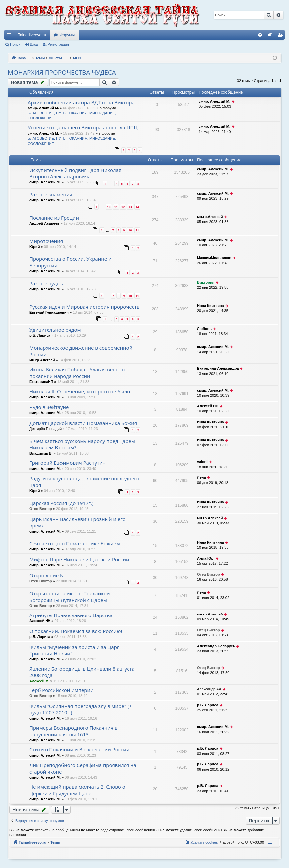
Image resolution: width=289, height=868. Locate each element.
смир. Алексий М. (43, 108)
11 (116, 207)
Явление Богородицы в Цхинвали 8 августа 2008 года (82, 672)
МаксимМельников (214, 258)
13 (130, 207)
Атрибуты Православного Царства (71, 615)
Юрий (35, 247)
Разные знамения (51, 194)
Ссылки (10, 36)
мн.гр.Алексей (210, 217)
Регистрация (58, 44)
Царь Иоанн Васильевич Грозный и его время (77, 522)
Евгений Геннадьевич (49, 312)
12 (123, 207)
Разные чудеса (47, 283)
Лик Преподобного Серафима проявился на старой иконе (83, 768)
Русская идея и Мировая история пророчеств (84, 307)
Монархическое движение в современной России (81, 351)
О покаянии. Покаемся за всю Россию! (76, 631)
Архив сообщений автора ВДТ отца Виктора (81, 102)
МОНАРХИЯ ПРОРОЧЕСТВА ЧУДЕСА (62, 72)
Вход (34, 44)
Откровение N (47, 575)
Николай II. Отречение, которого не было (80, 391)
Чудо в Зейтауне (49, 407)
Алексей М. (39, 681)
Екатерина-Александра (218, 368)
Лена (201, 477)
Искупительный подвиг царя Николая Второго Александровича (75, 173)
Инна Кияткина (210, 306)
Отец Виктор (41, 509)
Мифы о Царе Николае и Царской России (79, 559)
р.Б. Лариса (40, 335)
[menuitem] (260, 35)
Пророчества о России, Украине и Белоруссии (70, 262)
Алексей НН (208, 406)
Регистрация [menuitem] (281, 36)
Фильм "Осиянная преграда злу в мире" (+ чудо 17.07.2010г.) (81, 709)
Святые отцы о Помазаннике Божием (75, 543)
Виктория (206, 282)
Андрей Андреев (45, 223)
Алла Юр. (206, 558)
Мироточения (46, 241)
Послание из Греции (54, 218)
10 (109, 207)
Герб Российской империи (61, 690)
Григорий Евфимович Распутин (67, 463)
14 (137, 207)
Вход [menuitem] (272, 36)
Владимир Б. (41, 453)
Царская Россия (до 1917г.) (61, 503)
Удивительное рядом (55, 330)
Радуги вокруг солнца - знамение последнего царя (84, 482)
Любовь (204, 329)
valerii (202, 462)
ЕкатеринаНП (41, 382)
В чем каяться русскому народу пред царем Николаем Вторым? (82, 444)
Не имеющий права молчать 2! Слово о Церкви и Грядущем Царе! (77, 790)
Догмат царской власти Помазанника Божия (83, 423)
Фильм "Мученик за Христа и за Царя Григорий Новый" (74, 650)
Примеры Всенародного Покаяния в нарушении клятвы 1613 (73, 731)
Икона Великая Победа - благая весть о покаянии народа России (77, 372)
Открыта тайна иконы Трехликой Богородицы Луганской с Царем (69, 596)
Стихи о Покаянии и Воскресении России (79, 749)
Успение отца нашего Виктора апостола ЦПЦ (82, 127)
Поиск (15, 44)
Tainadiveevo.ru (32, 35)
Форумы (67, 35)
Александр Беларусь (216, 646)
